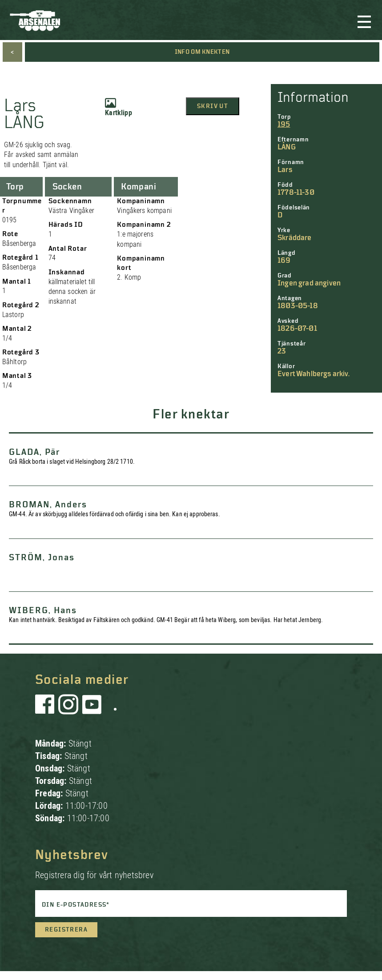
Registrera (66, 930)
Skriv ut (213, 106)
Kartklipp (118, 107)
